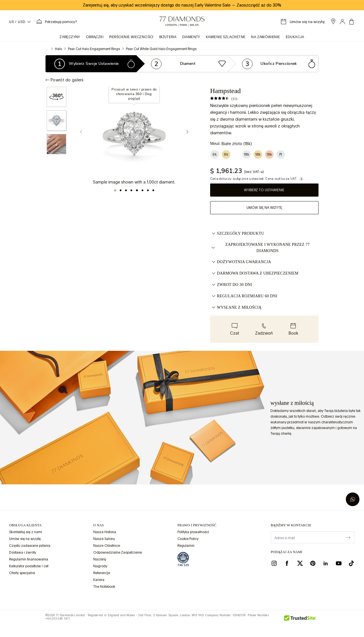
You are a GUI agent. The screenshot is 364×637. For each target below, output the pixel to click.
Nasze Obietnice (107, 546)
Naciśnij (100, 559)
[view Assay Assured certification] (183, 559)
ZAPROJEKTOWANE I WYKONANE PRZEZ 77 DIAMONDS (260, 248)
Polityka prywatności (193, 532)
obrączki (95, 37)
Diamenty (191, 37)
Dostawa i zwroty (23, 553)
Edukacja (295, 37)
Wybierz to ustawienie (264, 190)
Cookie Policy (188, 539)
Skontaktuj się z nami (26, 532)
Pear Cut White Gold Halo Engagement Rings (161, 49)
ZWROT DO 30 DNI (231, 285)
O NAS (99, 525)
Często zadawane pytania (30, 546)
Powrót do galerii (64, 80)
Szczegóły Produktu (237, 234)
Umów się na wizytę (264, 208)
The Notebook (104, 587)
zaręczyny (70, 37)
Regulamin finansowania (29, 559)
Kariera (99, 580)
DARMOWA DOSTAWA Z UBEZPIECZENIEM (254, 273)
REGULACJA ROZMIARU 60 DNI (244, 296)
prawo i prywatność (197, 525)
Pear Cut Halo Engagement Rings (94, 49)
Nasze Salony (104, 539)
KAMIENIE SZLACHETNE (226, 37)
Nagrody (100, 566)
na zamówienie (265, 37)
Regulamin (186, 546)
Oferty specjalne (22, 573)
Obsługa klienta (25, 525)
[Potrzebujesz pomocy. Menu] (56, 22)
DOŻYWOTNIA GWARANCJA (241, 262)
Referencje (102, 573)
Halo (58, 49)
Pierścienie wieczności (131, 37)
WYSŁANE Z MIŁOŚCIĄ (236, 308)
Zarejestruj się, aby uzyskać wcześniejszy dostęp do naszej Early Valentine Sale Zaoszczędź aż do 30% (182, 5)
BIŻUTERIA (168, 37)
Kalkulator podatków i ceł (29, 566)
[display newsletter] (348, 537)
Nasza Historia (105, 532)
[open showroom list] (333, 21)
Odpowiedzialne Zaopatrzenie (118, 553)
